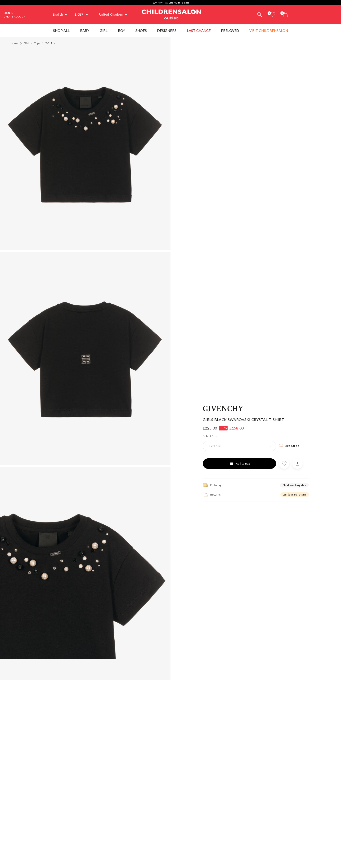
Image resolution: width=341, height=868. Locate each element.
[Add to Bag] (239, 462)
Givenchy (223, 408)
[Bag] (285, 15)
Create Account (15, 16)
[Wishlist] (273, 15)
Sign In (8, 13)
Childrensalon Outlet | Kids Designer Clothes (171, 14)
